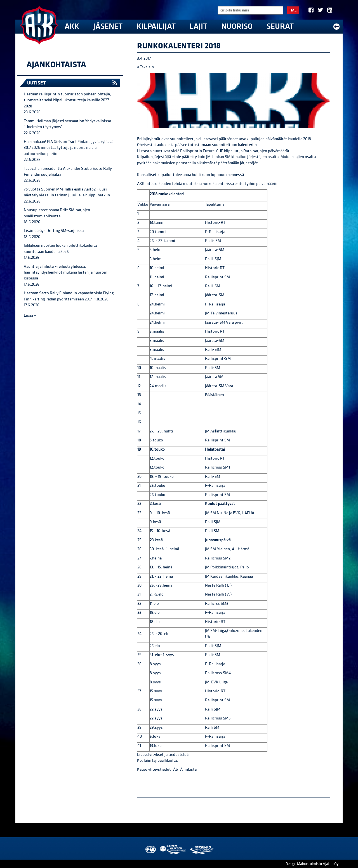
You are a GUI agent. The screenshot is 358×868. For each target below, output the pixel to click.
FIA (150, 850)
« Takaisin (145, 67)
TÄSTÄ (177, 769)
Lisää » (30, 315)
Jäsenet (108, 26)
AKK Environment (173, 850)
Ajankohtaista (56, 65)
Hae (293, 10)
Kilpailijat (156, 26)
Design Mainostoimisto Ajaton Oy (312, 864)
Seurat (280, 26)
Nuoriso (237, 26)
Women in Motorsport (202, 850)
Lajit (198, 26)
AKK (72, 26)
